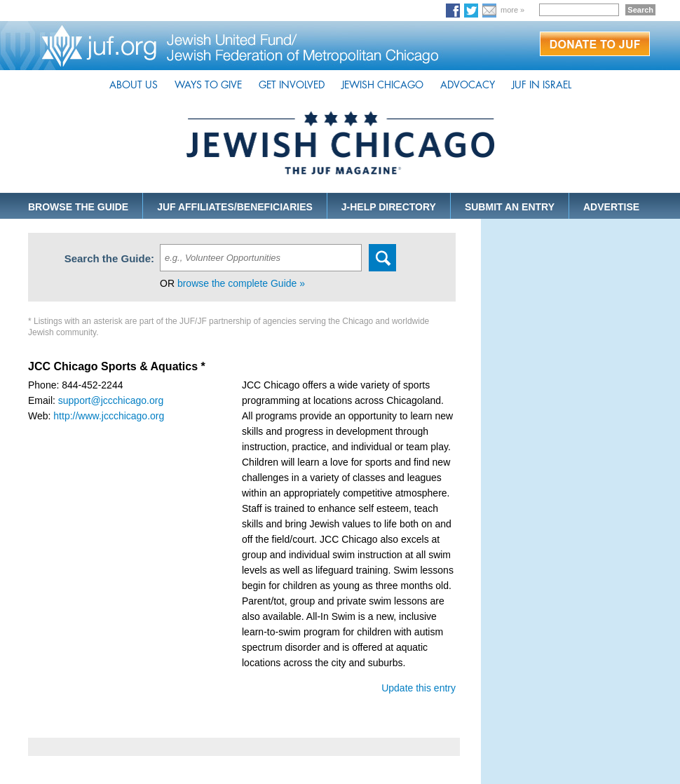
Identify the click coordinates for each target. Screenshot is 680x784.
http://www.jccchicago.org (109, 416)
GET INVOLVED (292, 85)
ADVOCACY (468, 85)
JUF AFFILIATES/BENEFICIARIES (235, 207)
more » (512, 10)
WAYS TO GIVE (208, 85)
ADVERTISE (611, 207)
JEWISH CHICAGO (382, 85)
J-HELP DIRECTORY (389, 207)
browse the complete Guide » (241, 283)
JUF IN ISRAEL (542, 85)
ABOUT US (134, 85)
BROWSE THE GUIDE (78, 207)
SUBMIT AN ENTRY (510, 207)
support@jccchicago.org (111, 400)
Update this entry (419, 688)
